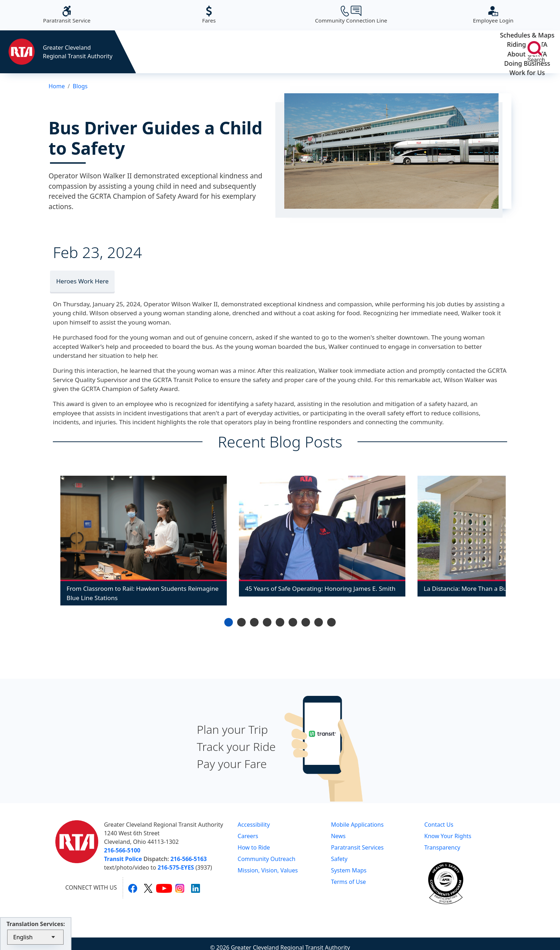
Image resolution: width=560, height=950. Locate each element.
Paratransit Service (67, 15)
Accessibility (254, 825)
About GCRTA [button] (322, 52)
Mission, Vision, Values (268, 870)
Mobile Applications (357, 825)
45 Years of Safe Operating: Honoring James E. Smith (320, 588)
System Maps (349, 870)
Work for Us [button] (472, 52)
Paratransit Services (357, 847)
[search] (535, 48)
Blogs (80, 86)
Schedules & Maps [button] (173, 52)
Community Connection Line (351, 15)
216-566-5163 (189, 859)
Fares (209, 15)
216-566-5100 (122, 850)
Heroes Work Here (82, 281)
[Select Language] (35, 937)
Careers (248, 836)
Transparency (442, 847)
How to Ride (254, 847)
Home (57, 86)
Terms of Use (349, 882)
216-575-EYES (176, 867)
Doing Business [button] (397, 52)
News (338, 836)
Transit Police (123, 859)
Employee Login (493, 15)
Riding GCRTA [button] (248, 52)
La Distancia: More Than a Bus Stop (474, 588)
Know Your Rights (448, 836)
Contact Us (439, 825)
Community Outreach (266, 859)
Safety (339, 859)
